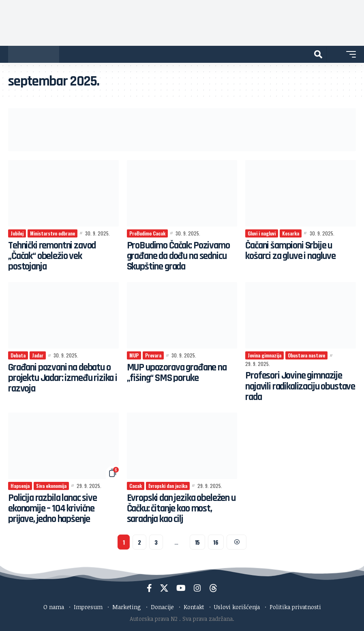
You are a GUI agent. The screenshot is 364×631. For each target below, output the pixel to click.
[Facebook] (149, 588)
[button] (318, 54)
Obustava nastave (306, 355)
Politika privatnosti (295, 607)
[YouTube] (181, 588)
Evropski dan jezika (168, 486)
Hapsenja (20, 486)
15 (197, 542)
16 (216, 542)
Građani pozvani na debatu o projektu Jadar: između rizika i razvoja (63, 378)
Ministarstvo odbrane (52, 233)
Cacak (136, 486)
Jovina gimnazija (264, 355)
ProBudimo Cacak (147, 233)
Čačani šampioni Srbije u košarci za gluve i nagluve (293, 251)
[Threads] (213, 588)
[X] (164, 588)
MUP (134, 355)
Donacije (162, 607)
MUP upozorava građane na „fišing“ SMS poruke (179, 373)
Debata (18, 355)
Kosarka (291, 233)
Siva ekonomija (51, 486)
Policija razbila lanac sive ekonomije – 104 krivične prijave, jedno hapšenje (54, 509)
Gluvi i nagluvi (262, 233)
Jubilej (17, 233)
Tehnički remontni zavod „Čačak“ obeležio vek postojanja (53, 256)
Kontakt (194, 607)
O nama (54, 607)
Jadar (38, 355)
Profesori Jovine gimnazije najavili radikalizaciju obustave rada (295, 386)
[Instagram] (197, 588)
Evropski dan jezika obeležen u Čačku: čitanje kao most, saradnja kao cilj (179, 509)
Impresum (88, 607)
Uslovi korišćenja (237, 607)
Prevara (153, 355)
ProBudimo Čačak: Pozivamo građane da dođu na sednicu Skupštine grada (180, 256)
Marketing (127, 607)
